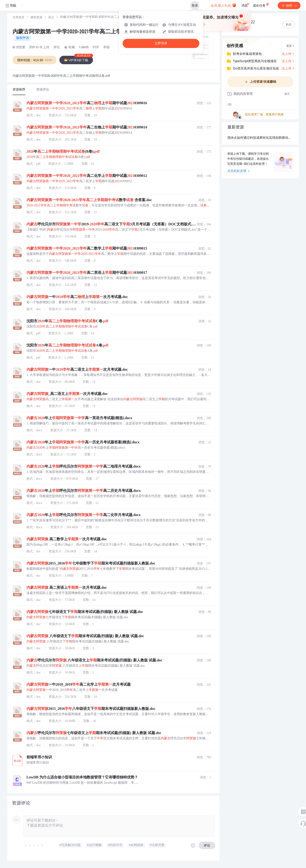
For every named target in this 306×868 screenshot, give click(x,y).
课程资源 (36, 18)
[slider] (34, 845)
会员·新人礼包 (223, 5)
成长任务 (261, 5)
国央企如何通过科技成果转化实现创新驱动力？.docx (260, 138)
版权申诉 (23, 38)
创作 (289, 5)
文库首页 (18, 18)
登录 (195, 5)
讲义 (51, 18)
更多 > (290, 46)
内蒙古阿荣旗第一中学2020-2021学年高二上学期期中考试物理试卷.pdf (97, 32)
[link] (18, 18)
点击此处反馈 (239, 171)
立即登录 (161, 43)
